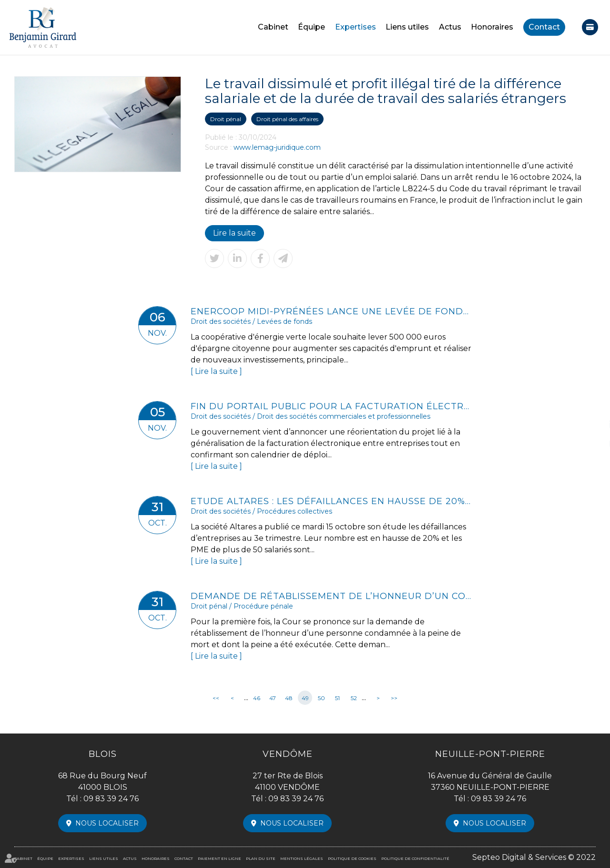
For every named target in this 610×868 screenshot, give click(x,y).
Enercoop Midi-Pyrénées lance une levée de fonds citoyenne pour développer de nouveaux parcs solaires (331, 311)
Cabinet (273, 27)
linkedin (591, 424)
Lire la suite (234, 233)
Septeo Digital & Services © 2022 (534, 857)
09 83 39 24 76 (111, 799)
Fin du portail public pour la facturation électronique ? (331, 406)
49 (305, 698)
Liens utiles (407, 27)
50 (321, 698)
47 (273, 698)
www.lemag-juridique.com (277, 147)
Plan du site (261, 858)
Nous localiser (107, 823)
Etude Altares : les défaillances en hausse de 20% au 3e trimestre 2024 (331, 501)
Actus (450, 27)
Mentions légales (302, 858)
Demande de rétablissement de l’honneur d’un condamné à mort (331, 596)
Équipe (311, 27)
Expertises (356, 27)
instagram (591, 444)
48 (289, 698)
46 (257, 698)
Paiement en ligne (590, 27)
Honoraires (492, 27)
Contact (544, 27)
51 (337, 698)
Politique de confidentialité (415, 858)
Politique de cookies (352, 858)
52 (354, 698)
